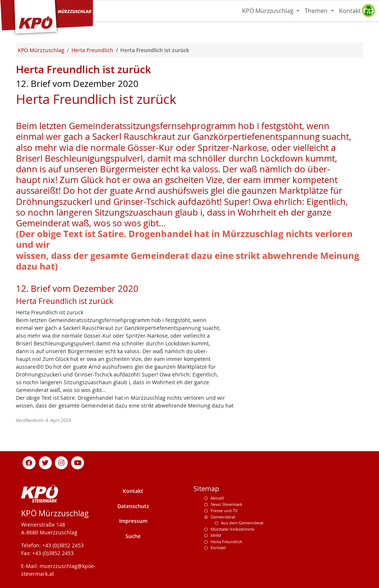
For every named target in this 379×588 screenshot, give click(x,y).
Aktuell (217, 498)
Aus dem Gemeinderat (242, 523)
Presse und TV (224, 511)
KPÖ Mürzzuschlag (269, 11)
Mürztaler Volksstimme (232, 529)
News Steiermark (227, 504)
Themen (317, 11)
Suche (133, 536)
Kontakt (350, 11)
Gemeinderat (223, 517)
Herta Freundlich (227, 542)
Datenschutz (133, 506)
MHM (216, 535)
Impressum (133, 521)
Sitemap (206, 489)
